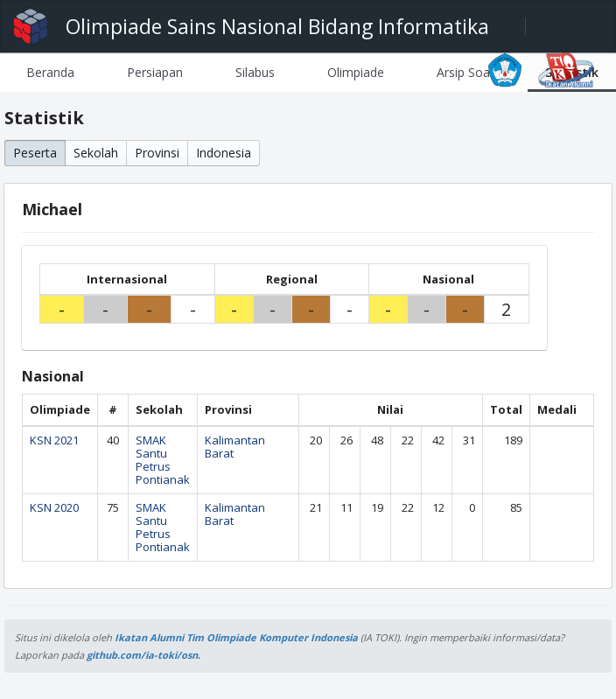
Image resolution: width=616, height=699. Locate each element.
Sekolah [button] (96, 153)
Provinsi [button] (157, 153)
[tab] (50, 72)
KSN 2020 (54, 507)
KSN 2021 (54, 440)
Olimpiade (356, 72)
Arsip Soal (465, 72)
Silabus (255, 72)
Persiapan (155, 72)
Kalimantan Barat (235, 447)
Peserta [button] (35, 153)
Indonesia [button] (224, 153)
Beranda (50, 72)
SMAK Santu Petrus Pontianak (163, 460)
